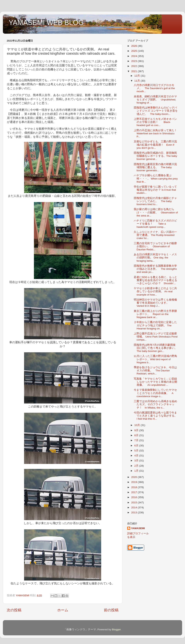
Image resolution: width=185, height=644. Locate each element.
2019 (135, 482)
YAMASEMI (138, 528)
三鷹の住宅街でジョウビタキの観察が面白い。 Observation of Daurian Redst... (155, 246)
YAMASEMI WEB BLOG (46, 23)
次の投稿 (14, 610)
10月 (137, 425)
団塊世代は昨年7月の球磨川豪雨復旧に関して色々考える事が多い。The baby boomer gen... (155, 348)
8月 (137, 435)
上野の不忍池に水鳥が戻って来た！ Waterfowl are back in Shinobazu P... (157, 133)
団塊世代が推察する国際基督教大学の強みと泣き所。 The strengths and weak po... (155, 269)
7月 (137, 440)
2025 (135, 51)
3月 (137, 461)
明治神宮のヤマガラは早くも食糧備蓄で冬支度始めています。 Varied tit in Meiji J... (155, 303)
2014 (135, 507)
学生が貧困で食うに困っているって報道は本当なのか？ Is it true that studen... (155, 190)
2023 (135, 61)
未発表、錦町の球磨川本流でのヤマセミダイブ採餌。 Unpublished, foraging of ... (155, 100)
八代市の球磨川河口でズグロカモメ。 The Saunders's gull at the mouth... (154, 88)
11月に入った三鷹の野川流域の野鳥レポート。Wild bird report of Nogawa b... (155, 359)
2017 (135, 492)
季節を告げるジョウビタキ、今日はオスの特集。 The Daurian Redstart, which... (155, 370)
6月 (137, 446)
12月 (137, 76)
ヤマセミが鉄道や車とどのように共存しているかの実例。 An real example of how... (155, 291)
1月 (137, 471)
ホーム (63, 610)
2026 (135, 46)
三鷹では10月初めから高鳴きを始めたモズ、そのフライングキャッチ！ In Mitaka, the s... (155, 404)
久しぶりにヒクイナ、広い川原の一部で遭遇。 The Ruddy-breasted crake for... (155, 235)
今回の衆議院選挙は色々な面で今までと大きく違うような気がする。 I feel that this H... (157, 416)
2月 (137, 466)
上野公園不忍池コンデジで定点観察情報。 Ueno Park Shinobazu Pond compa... (156, 337)
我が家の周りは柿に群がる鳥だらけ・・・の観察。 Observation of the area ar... (156, 212)
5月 (137, 451)
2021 (135, 71)
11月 (137, 81)
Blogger (116, 629)
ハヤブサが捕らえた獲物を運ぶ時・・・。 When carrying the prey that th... (156, 178)
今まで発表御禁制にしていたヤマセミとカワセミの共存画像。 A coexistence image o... (155, 393)
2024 (135, 56)
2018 (135, 487)
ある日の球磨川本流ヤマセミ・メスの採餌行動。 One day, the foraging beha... (155, 258)
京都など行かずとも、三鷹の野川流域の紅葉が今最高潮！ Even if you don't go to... (155, 145)
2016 (135, 497)
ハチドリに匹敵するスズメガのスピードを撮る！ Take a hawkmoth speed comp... (155, 224)
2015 (135, 502)
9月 (137, 430)
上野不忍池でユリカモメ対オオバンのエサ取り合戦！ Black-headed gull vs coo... (155, 122)
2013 (135, 512)
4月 (137, 456)
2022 (135, 66)
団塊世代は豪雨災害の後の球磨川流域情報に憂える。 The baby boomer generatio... (155, 167)
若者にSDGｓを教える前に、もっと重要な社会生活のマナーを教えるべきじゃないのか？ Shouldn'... (155, 280)
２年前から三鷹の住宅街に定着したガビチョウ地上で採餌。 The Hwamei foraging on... (155, 325)
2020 (135, 477)
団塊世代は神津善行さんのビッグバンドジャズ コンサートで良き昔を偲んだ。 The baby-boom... (156, 111)
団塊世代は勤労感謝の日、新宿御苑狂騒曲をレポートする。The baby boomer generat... (155, 156)
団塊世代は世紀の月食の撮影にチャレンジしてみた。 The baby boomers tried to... (155, 201)
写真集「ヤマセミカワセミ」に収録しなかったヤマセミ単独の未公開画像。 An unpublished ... (155, 382)
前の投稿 (111, 610)
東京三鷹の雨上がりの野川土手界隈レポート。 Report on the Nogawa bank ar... (155, 314)
